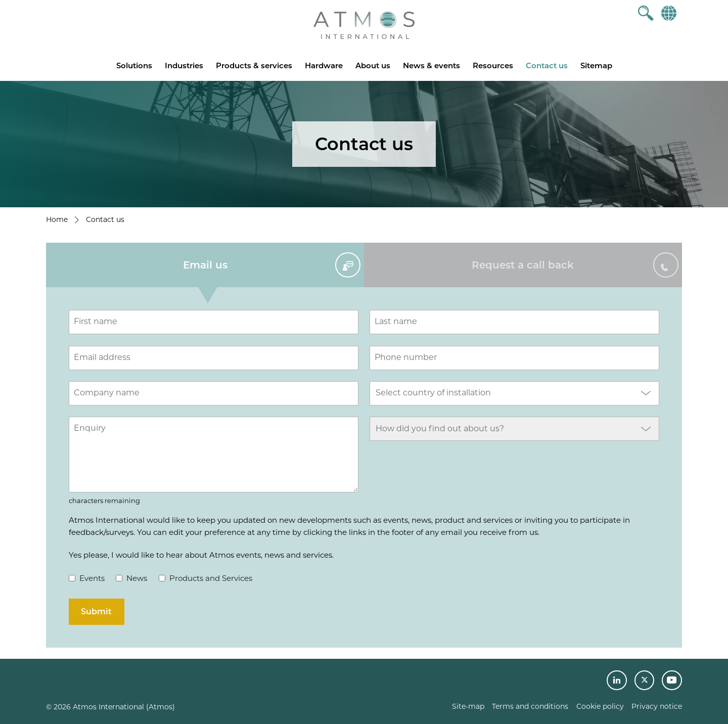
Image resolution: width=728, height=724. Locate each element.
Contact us (547, 65)
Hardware (324, 65)
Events (87, 578)
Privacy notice (657, 706)
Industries (184, 65)
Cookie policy (600, 706)
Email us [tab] (205, 265)
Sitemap (596, 65)
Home (57, 219)
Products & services (254, 65)
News (131, 578)
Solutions (134, 65)
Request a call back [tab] (523, 265)
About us (373, 65)
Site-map (468, 706)
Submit (96, 612)
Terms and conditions (530, 706)
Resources (493, 65)
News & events (431, 65)
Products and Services (206, 578)
